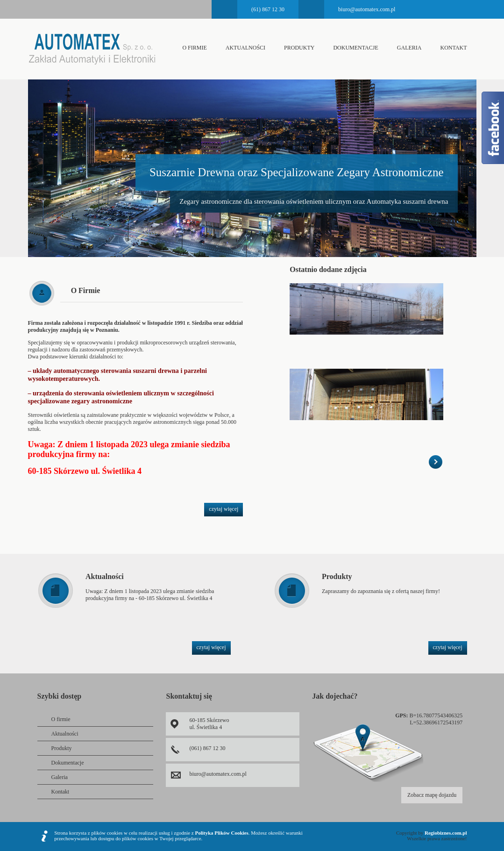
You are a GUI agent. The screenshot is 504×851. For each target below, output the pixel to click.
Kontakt (453, 48)
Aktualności (245, 48)
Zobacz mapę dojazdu (432, 795)
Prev (14, 158)
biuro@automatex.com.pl (367, 9)
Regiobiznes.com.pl (446, 833)
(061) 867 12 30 (207, 748)
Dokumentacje (355, 48)
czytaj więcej (224, 509)
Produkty (299, 48)
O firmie (194, 48)
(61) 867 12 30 (268, 9)
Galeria (409, 48)
